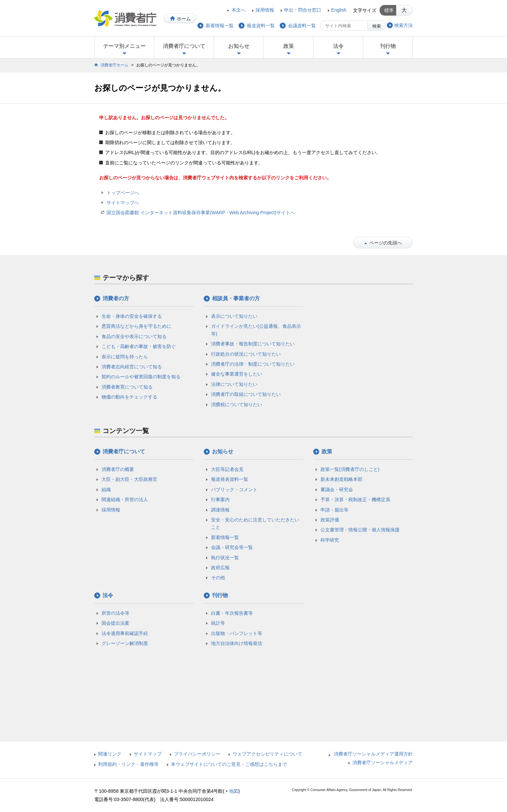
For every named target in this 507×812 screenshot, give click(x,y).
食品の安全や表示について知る (134, 336)
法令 (338, 46)
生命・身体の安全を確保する (132, 316)
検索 (377, 26)
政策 (289, 46)
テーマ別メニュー (124, 46)
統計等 (218, 623)
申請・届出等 (334, 510)
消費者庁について (184, 46)
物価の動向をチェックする (129, 397)
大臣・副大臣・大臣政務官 (129, 479)
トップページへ (123, 193)
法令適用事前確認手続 (125, 633)
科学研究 (330, 540)
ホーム (184, 19)
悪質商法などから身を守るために (136, 326)
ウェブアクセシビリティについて (267, 754)
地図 (234, 791)
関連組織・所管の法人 (125, 499)
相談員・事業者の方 (236, 298)
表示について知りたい (234, 316)
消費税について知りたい (237, 405)
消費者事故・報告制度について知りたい (253, 344)
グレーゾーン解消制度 (125, 643)
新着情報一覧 (225, 537)
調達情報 (220, 510)
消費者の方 (116, 298)
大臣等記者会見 (227, 469)
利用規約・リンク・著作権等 (128, 764)
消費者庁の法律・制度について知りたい (253, 364)
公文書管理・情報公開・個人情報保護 (360, 530)
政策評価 (330, 520)
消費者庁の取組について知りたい (246, 394)
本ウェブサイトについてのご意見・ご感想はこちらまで (229, 764)
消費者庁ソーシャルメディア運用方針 (373, 754)
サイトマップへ (123, 203)
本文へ (239, 10)
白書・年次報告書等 (232, 613)
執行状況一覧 (225, 558)
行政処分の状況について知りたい (246, 354)
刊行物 (388, 46)
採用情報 (265, 10)
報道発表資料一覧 (230, 479)
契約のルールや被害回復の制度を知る (141, 377)
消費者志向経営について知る (132, 367)
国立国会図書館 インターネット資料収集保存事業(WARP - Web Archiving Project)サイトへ (201, 213)
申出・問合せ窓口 (303, 10)
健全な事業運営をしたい (237, 374)
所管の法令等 (115, 613)
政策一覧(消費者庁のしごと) (350, 469)
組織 (106, 490)
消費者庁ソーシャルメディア (383, 763)
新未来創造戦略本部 (341, 479)
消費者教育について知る (127, 387)
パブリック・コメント (234, 490)
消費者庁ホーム (114, 65)
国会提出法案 (115, 623)
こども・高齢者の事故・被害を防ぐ (139, 346)
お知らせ (239, 46)
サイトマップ (148, 754)
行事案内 (220, 499)
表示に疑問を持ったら (125, 357)
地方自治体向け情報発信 (237, 643)
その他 (218, 578)
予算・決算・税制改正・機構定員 (355, 499)
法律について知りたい (234, 384)
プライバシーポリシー (197, 754)
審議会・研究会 (337, 490)
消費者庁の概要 (118, 469)
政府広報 (220, 568)
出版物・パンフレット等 (237, 633)
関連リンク (110, 754)
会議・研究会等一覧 (232, 547)
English (339, 10)
